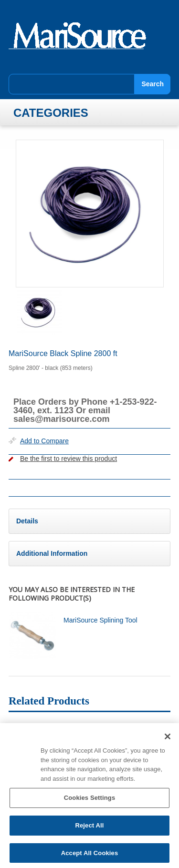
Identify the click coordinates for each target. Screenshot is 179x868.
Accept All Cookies (90, 856)
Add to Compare (44, 441)
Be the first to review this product (68, 459)
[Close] (168, 740)
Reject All (89, 828)
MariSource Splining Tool (100, 620)
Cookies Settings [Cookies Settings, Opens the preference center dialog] (90, 801)
